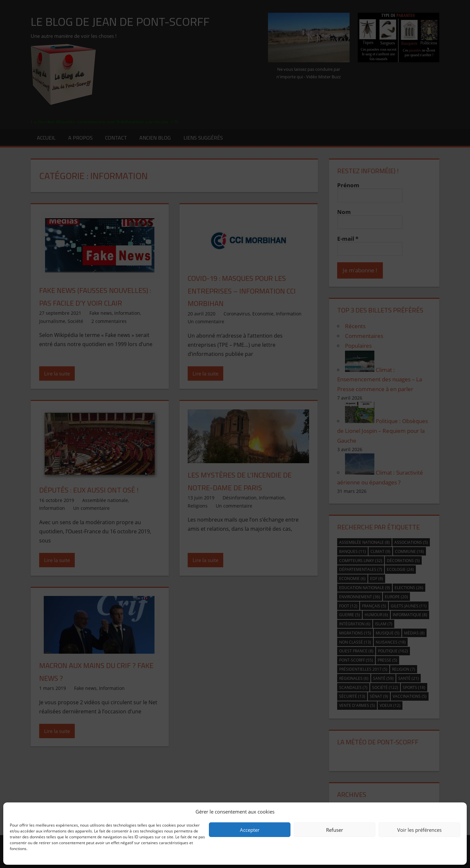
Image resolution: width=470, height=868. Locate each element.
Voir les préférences (419, 830)
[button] (457, 812)
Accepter (250, 830)
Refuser (335, 830)
